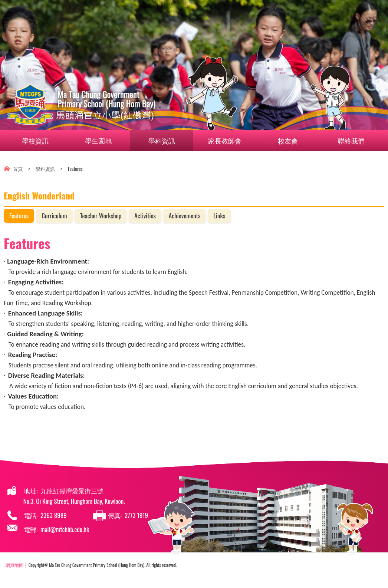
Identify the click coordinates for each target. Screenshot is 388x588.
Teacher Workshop (101, 216)
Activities (145, 216)
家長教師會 (229, 141)
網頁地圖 (14, 565)
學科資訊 (166, 141)
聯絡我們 (348, 141)
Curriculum (54, 216)
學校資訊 (40, 141)
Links (219, 216)
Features (19, 216)
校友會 (292, 141)
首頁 (18, 169)
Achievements (185, 216)
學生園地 (103, 141)
